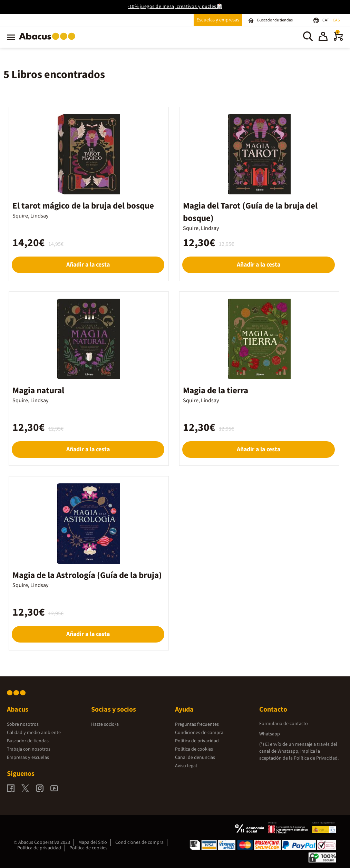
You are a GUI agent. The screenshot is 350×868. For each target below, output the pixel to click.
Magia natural (38, 390)
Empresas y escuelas (28, 758)
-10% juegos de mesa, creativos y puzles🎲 (175, 7)
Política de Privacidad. (316, 758)
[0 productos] (338, 39)
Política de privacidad (197, 741)
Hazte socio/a (105, 724)
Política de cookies (194, 749)
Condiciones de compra (199, 733)
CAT (326, 20)
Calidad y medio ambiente (34, 733)
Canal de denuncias (195, 758)
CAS (336, 20)
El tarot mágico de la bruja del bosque (83, 206)
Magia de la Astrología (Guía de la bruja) (87, 575)
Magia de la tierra (216, 390)
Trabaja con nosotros (29, 749)
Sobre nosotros (23, 724)
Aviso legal (186, 766)
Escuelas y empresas (218, 20)
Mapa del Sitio (93, 842)
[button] (323, 37)
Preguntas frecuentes (197, 724)
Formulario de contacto (284, 724)
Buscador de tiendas (28, 741)
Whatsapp (270, 734)
